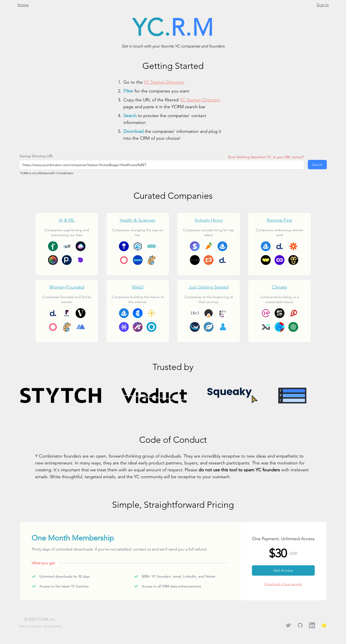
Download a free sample (283, 584)
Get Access (283, 570)
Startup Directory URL (36, 156)
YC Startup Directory (164, 82)
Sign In (323, 5)
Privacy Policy (52, 626)
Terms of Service (30, 626)
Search (317, 165)
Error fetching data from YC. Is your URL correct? (266, 157)
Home (23, 5)
